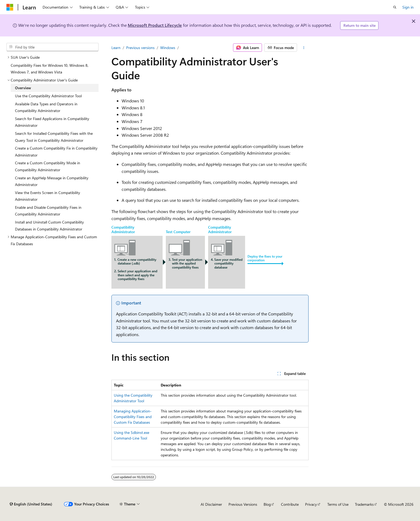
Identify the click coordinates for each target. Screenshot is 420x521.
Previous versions (140, 48)
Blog (267, 504)
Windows (168, 48)
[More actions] (304, 48)
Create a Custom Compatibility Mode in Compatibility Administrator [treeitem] (48, 166)
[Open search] (395, 7)
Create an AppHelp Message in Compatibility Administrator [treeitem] (52, 181)
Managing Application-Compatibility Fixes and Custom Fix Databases (133, 417)
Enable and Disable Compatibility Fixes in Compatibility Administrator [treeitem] (48, 211)
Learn (116, 48)
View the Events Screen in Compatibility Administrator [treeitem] (48, 196)
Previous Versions (243, 504)
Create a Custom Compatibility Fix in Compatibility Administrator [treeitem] (56, 152)
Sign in (408, 7)
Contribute (290, 504)
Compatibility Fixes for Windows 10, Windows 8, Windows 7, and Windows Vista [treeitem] (50, 69)
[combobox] (52, 47)
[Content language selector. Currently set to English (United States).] (31, 504)
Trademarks (364, 504)
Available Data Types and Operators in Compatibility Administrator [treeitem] (46, 107)
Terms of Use (338, 504)
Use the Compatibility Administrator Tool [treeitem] (48, 96)
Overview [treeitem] (23, 88)
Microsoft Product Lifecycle (155, 25)
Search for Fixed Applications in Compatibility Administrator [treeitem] (52, 122)
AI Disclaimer (211, 504)
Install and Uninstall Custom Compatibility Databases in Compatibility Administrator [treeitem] (49, 226)
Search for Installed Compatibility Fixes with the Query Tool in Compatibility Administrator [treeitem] (54, 137)
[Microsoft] (10, 7)
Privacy (311, 504)
